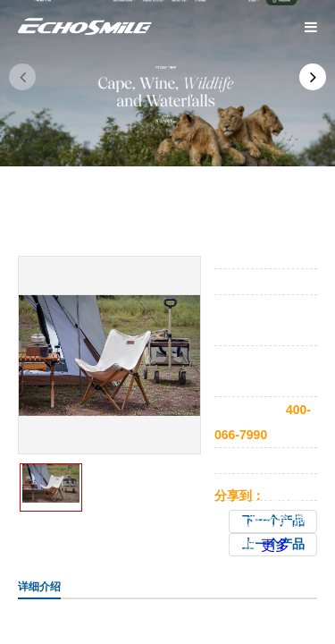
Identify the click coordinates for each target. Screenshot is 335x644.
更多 (275, 545)
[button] (313, 77)
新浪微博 (261, 520)
